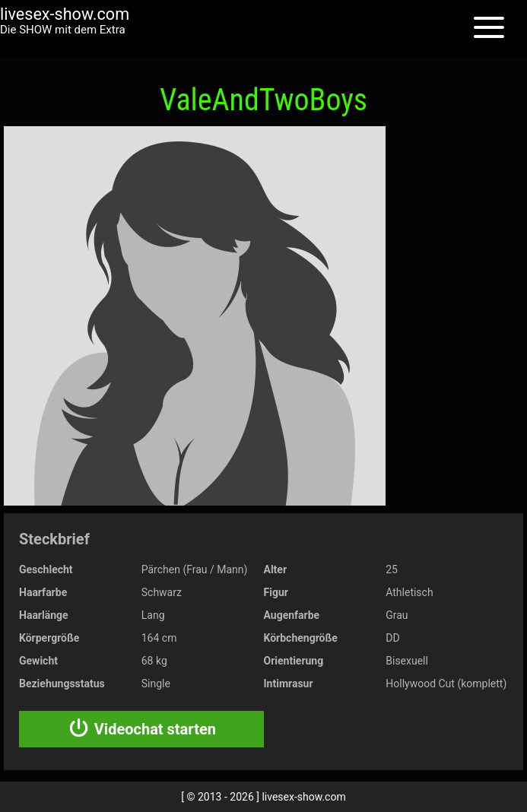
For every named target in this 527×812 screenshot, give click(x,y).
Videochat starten (141, 729)
